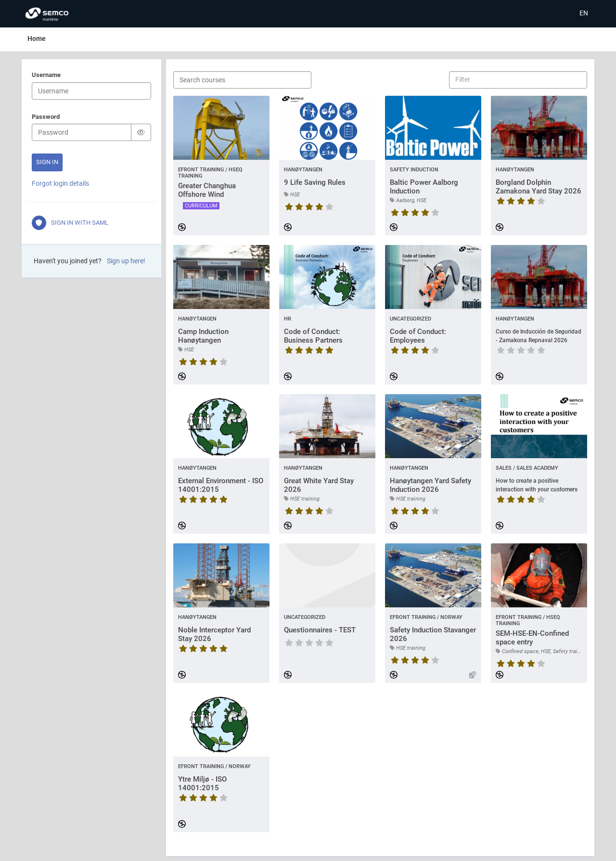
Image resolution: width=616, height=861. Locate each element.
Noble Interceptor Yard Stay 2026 (214, 634)
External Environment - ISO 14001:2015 (221, 485)
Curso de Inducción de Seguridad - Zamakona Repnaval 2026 (539, 336)
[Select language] (584, 13)
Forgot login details (60, 183)
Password (46, 117)
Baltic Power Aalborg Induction (424, 187)
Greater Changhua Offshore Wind (207, 190)
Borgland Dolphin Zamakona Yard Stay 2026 (539, 187)
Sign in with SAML (70, 223)
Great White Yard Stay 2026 (319, 485)
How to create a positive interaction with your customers (537, 485)
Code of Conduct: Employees (418, 336)
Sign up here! (126, 261)
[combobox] (463, 79)
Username (46, 76)
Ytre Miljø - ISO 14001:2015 (202, 784)
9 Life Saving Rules (315, 182)
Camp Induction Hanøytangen (203, 336)
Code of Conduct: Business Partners (313, 336)
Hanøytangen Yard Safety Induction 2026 (430, 485)
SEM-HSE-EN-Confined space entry (532, 638)
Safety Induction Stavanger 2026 (433, 634)
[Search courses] (242, 80)
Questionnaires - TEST (320, 630)
